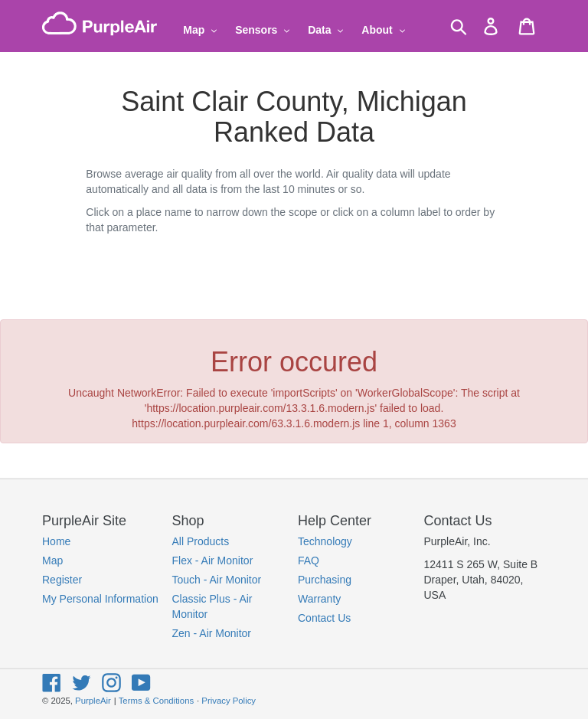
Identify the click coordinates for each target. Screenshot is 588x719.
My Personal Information (100, 599)
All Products (201, 541)
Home (56, 541)
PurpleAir (93, 701)
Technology (325, 541)
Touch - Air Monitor (217, 580)
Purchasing (325, 580)
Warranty (319, 599)
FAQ (309, 560)
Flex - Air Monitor (213, 560)
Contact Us (324, 618)
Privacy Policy (229, 701)
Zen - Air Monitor (212, 633)
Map (52, 560)
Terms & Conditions (156, 701)
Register (62, 580)
